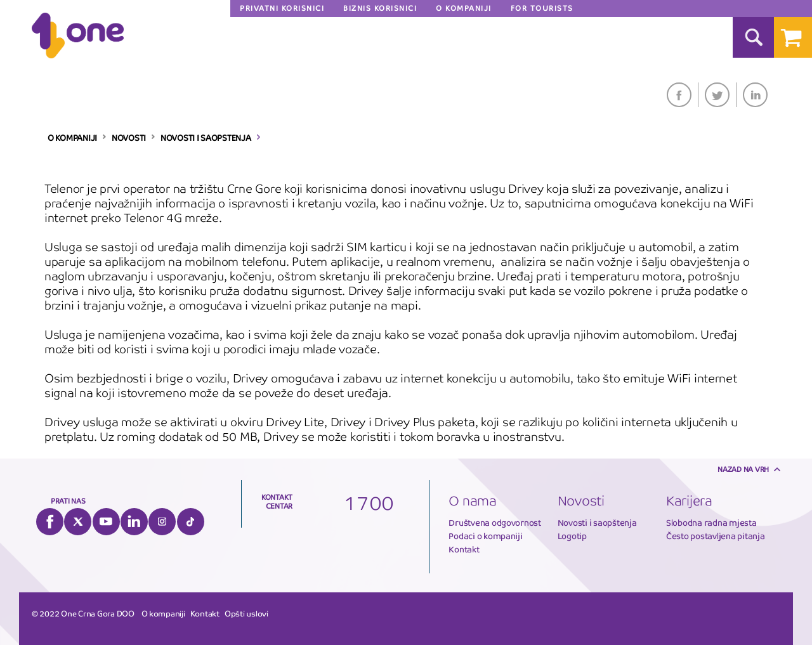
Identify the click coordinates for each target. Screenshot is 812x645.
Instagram (162, 522)
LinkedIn (755, 95)
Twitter (717, 95)
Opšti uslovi (246, 614)
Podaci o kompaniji (485, 536)
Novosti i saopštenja (597, 523)
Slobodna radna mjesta (711, 523)
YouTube (106, 522)
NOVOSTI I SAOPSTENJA (206, 138)
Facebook (679, 95)
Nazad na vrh (743, 469)
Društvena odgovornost (495, 523)
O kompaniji (163, 614)
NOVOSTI (129, 138)
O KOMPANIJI (72, 138)
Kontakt (464, 550)
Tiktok (191, 522)
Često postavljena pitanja (716, 536)
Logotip (572, 536)
